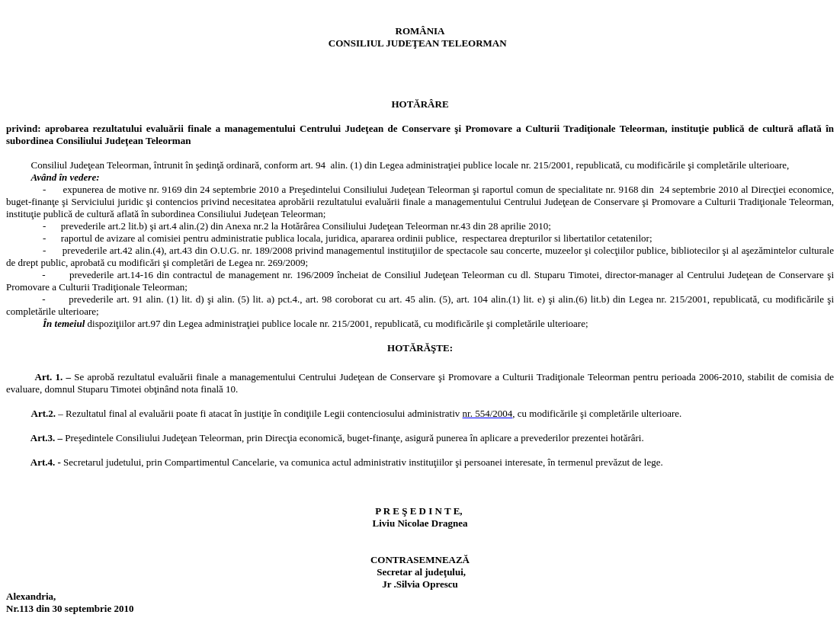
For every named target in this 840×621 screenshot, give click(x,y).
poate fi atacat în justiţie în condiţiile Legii (262, 413)
